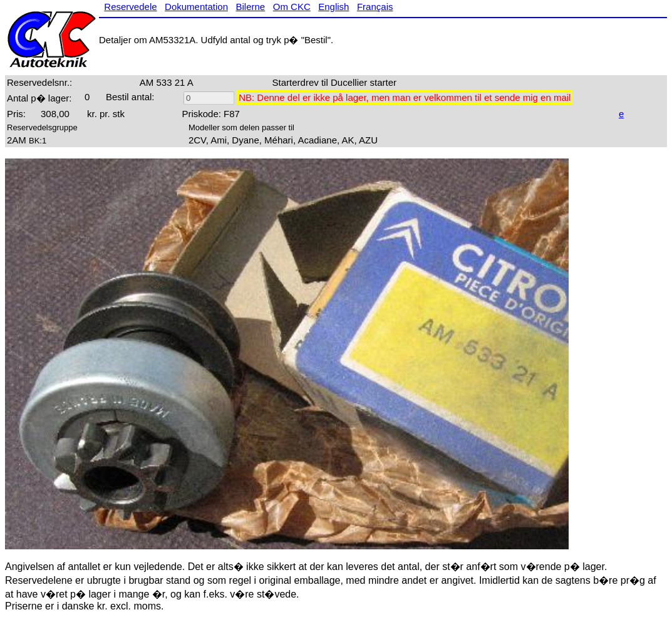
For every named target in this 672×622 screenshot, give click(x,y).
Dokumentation (196, 7)
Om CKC (292, 7)
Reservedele (130, 7)
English (333, 7)
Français (375, 7)
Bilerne (251, 7)
